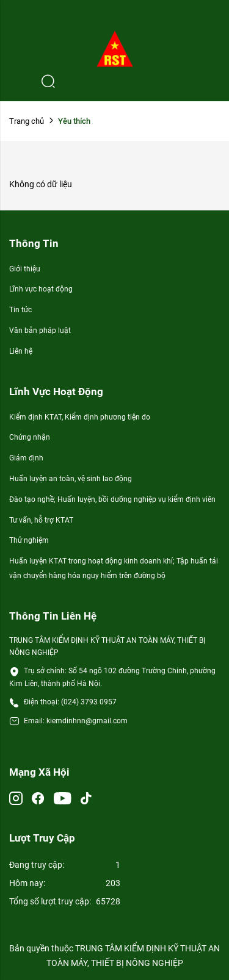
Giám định (26, 458)
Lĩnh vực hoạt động (41, 289)
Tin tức (20, 310)
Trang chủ (27, 121)
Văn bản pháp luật (40, 331)
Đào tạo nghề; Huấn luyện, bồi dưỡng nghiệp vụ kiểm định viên (112, 499)
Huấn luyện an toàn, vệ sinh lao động (71, 479)
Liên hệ (21, 351)
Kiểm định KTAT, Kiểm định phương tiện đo (80, 417)
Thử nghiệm (29, 540)
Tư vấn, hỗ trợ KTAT (41, 520)
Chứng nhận (30, 437)
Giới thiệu (25, 269)
